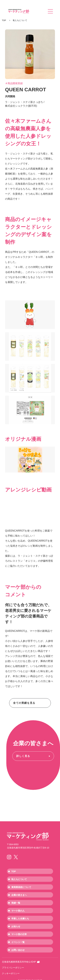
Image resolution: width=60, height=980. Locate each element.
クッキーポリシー (11, 973)
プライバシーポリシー (13, 968)
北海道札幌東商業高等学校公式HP (21, 962)
